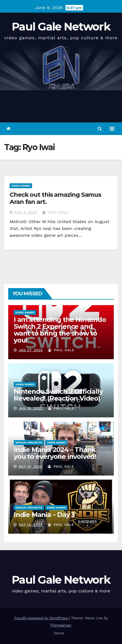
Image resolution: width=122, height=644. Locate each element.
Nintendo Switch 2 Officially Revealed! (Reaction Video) (58, 395)
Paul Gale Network (61, 26)
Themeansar (60, 625)
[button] (100, 129)
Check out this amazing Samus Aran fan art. (55, 198)
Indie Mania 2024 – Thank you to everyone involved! (55, 453)
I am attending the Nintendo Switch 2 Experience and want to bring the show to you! (60, 330)
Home (59, 633)
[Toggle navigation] (112, 129)
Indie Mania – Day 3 (44, 515)
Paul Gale (55, 212)
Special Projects (29, 442)
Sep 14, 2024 (31, 466)
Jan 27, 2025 (31, 350)
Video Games (21, 186)
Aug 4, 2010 (26, 212)
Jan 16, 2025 (31, 408)
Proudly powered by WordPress (42, 618)
